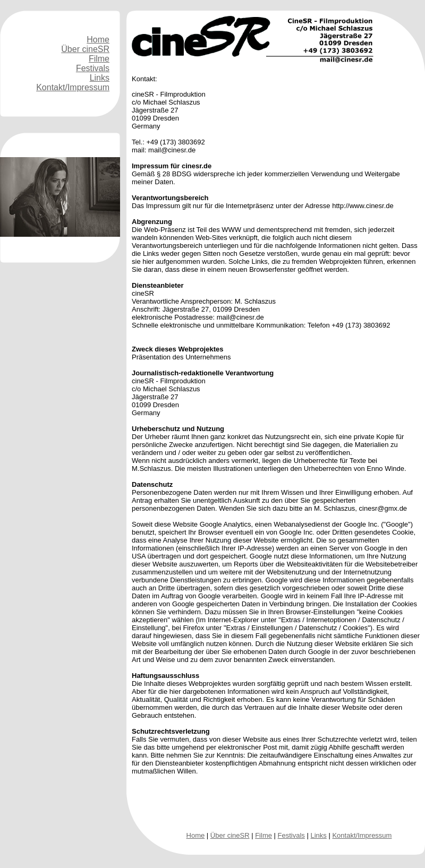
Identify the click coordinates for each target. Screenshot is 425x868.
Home (98, 40)
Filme (99, 59)
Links (100, 78)
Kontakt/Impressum (73, 87)
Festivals (93, 68)
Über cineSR (85, 49)
